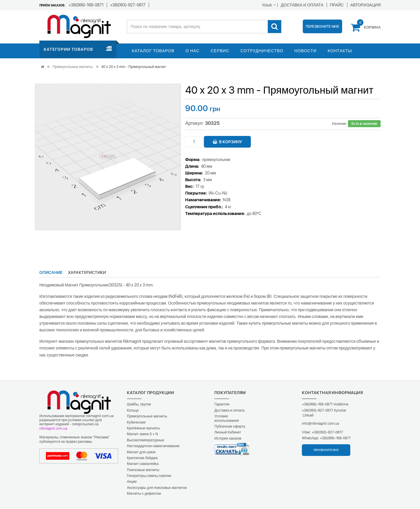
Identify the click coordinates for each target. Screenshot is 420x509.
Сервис (220, 51)
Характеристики (87, 272)
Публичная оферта (230, 426)
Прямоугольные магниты (73, 67)
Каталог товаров (153, 51)
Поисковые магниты (143, 470)
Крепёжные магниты (143, 428)
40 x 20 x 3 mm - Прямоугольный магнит (134, 67)
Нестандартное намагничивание (153, 446)
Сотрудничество (262, 51)
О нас (192, 51)
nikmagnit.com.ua (53, 428)
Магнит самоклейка (143, 464)
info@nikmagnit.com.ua (320, 424)
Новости (305, 51)
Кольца (133, 410)
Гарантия (222, 404)
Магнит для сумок (141, 452)
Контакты (340, 51)
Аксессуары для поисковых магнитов (157, 488)
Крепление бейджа (142, 458)
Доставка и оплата (229, 410)
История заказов (228, 438)
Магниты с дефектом (144, 494)
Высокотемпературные (146, 440)
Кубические (136, 422)
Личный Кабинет (228, 432)
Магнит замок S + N (142, 434)
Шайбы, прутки (139, 404)
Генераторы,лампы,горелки (149, 476)
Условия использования (227, 418)
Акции (132, 482)
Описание (51, 272)
